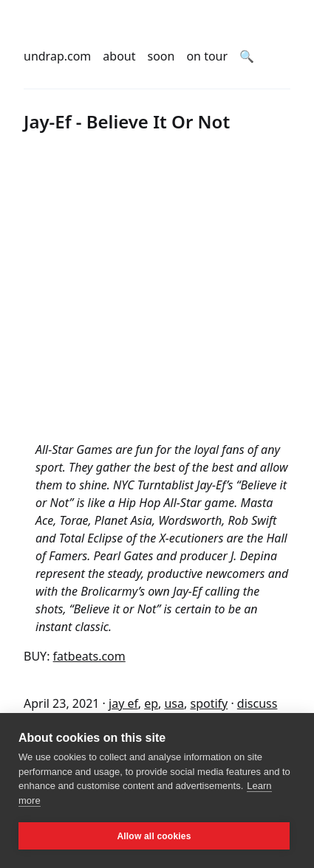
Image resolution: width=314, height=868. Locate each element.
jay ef (123, 703)
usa (174, 703)
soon (161, 56)
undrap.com (57, 56)
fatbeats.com (89, 656)
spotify (209, 703)
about (119, 56)
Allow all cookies (154, 836)
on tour (207, 56)
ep (151, 703)
